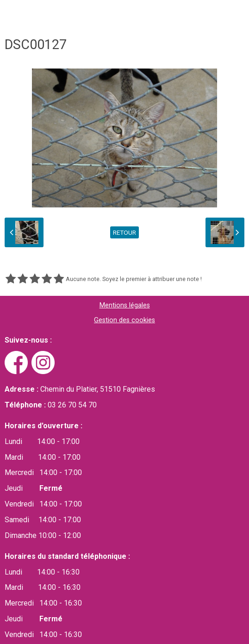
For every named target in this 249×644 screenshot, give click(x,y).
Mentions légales (125, 305)
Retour (124, 232)
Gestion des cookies (124, 320)
